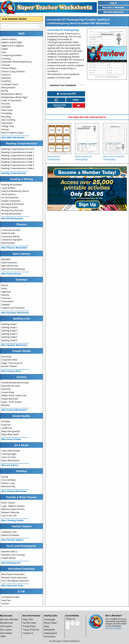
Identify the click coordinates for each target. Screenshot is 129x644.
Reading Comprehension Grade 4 (18, 162)
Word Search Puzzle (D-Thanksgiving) (114, 158)
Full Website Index (10, 597)
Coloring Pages (9, 454)
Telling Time (8, 126)
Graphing (6, 81)
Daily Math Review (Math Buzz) (17, 62)
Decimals (6, 65)
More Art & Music (10, 465)
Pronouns (6, 298)
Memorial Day (8, 486)
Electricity (6, 389)
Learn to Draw (8, 457)
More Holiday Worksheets (14, 491)
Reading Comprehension (14, 173)
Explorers (6, 425)
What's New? (51, 623)
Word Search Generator (13, 574)
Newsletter (50, 630)
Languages (56, 100)
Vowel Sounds (8, 233)
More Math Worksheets (13, 138)
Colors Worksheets (11, 451)
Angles (5, 49)
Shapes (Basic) (8, 558)
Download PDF (66, 94)
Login (3, 636)
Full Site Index (29, 623)
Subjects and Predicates (13, 308)
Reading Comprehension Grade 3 (18, 159)
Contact (5, 603)
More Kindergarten (11, 563)
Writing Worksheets (11, 214)
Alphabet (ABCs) (9, 551)
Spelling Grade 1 (9, 324)
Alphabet (6, 259)
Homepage (50, 619)
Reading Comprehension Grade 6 (18, 168)
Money (5, 91)
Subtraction (7, 123)
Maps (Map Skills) (10, 434)
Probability (7, 113)
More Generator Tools (12, 586)
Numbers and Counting (13, 555)
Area (4, 52)
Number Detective (10, 512)
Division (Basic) (9, 68)
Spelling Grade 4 (9, 334)
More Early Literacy (11, 274)
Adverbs (5, 295)
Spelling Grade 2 (9, 327)
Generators (50, 636)
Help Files (6, 600)
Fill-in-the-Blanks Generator (15, 581)
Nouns (5, 285)
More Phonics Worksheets (14, 248)
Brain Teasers (8, 503)
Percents (6, 104)
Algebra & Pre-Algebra (12, 46)
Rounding (6, 117)
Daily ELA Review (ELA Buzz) (15, 191)
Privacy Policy (29, 626)
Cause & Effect (8, 188)
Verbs (4, 288)
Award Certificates (10, 535)
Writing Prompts (10, 207)
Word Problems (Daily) (12, 133)
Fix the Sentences (10, 198)
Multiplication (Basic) (12, 94)
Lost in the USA (9, 516)
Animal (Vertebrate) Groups (15, 383)
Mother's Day (8, 483)
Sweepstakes (51, 633)
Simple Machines (10, 399)
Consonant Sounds (11, 230)
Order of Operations (11, 100)
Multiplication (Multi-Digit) (14, 97)
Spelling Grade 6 (9, 340)
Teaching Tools (9, 532)
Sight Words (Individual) (13, 269)
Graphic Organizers (11, 201)
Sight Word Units (10, 266)
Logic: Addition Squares (13, 506)
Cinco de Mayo (9, 480)
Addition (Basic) (9, 39)
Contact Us (28, 633)
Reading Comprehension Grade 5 (18, 165)
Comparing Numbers (12, 55)
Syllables (6, 305)
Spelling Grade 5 (9, 337)
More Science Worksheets (14, 410)
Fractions (6, 75)
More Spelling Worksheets (14, 345)
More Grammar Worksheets (15, 313)
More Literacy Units (11, 371)
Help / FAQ (28, 619)
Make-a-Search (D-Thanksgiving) (84, 158)
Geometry (6, 78)
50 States (6, 421)
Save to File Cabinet (60, 106)
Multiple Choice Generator (14, 578)
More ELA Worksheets (12, 218)
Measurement (8, 88)
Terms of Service (31, 630)
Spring (5, 477)
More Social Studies (11, 439)
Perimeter (6, 107)
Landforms (7, 428)
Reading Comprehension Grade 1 (18, 152)
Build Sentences (9, 263)
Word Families (8, 243)
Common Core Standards (63, 85)
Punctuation (7, 301)
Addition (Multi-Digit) (12, 42)
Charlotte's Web (9, 360)
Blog (46, 626)
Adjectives (6, 292)
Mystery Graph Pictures (13, 509)
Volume (5, 129)
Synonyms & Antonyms (13, 204)
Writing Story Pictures (12, 210)
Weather (6, 405)
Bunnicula (6, 357)
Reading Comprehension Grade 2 (18, 155)
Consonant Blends (10, 236)
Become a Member (9, 619)
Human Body (8, 392)
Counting (6, 59)
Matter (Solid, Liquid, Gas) (14, 395)
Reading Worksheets (12, 185)
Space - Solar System (12, 402)
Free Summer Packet (14, 19)
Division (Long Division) (13, 71)
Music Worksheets (10, 460)
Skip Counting (8, 120)
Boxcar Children (9, 366)
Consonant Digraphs (12, 240)
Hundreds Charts (10, 84)
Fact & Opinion (9, 194)
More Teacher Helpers (12, 540)
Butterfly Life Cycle (11, 386)
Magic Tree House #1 (12, 363)
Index (76, 100)
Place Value (7, 110)
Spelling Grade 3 (9, 331)
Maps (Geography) (11, 431)
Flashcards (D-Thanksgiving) (54, 158)
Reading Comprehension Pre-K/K (18, 149)
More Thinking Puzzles (13, 520)
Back (79, 106)
